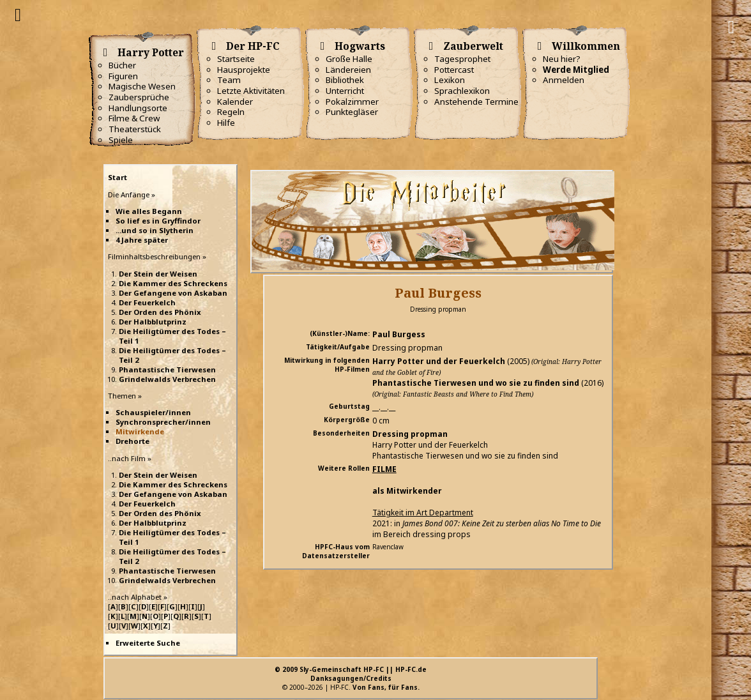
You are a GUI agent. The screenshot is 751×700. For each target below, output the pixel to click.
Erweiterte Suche (148, 643)
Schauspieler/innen (153, 412)
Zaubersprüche (139, 97)
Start (118, 177)
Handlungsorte (138, 108)
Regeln (231, 112)
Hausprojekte (244, 70)
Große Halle (349, 59)
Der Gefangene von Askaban (173, 293)
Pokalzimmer (352, 102)
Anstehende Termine (476, 102)
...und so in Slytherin (155, 230)
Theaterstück (135, 129)
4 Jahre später (142, 240)
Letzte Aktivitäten (251, 91)
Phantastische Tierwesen (167, 369)
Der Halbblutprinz (153, 322)
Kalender (235, 102)
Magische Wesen (142, 86)
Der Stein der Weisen (158, 274)
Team (229, 80)
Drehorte (133, 441)
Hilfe (226, 123)
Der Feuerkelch (147, 302)
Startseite (236, 59)
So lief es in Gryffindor (158, 221)
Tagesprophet (462, 59)
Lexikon (450, 80)
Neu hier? (562, 59)
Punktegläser (352, 112)
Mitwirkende (140, 431)
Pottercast (454, 70)
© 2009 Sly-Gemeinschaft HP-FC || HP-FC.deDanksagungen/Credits (351, 674)
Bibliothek (345, 80)
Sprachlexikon (462, 91)
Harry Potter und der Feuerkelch (439, 361)
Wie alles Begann (149, 211)
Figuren (123, 76)
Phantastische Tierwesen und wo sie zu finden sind (476, 383)
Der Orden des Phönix (160, 312)
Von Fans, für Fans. (386, 687)
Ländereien (348, 70)
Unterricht (345, 91)
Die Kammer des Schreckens (173, 283)
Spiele (121, 140)
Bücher (122, 65)
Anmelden (564, 80)
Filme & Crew (134, 118)
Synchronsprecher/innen (163, 422)
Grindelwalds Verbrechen (167, 379)
